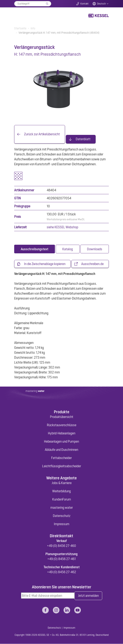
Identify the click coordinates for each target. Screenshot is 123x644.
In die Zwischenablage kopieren (45, 264)
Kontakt (85, 4)
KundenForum (62, 499)
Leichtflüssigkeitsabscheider (62, 466)
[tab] (35, 249)
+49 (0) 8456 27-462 (62, 572)
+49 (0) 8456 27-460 (61, 546)
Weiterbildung (61, 491)
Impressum (62, 524)
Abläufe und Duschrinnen (61, 450)
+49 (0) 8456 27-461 (61, 559)
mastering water (62, 508)
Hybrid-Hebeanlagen (62, 433)
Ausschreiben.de (92, 264)
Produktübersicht (62, 417)
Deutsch (101, 4)
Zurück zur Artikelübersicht (42, 134)
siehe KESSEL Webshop (62, 227)
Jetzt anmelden (88, 596)
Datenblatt (83, 139)
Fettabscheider (61, 458)
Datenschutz (62, 516)
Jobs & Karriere (62, 483)
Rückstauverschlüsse (62, 425)
